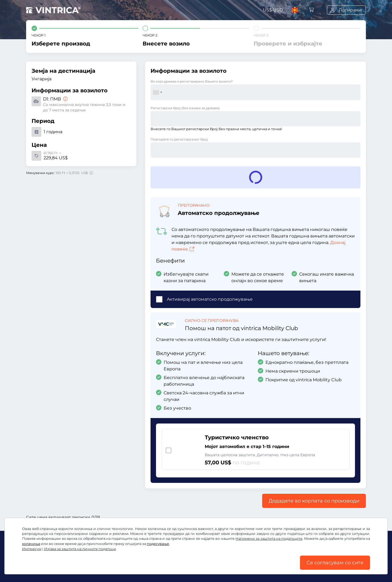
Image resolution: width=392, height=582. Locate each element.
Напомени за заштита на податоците (269, 539)
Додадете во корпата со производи (314, 501)
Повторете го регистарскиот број (179, 139)
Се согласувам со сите (335, 563)
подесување (158, 544)
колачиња (31, 544)
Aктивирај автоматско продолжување (210, 299)
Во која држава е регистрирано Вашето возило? (192, 81)
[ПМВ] (65, 99)
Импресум (32, 549)
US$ (273, 10)
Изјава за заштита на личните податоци (80, 549)
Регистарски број (185, 108)
